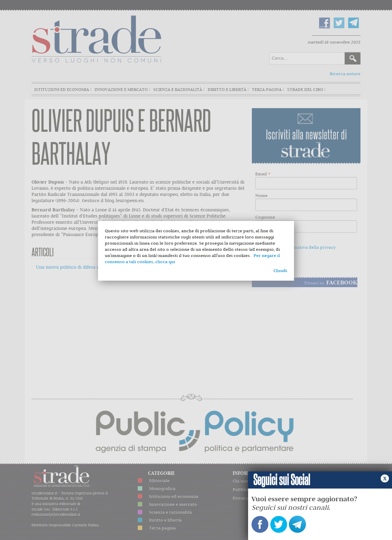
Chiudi (280, 271)
